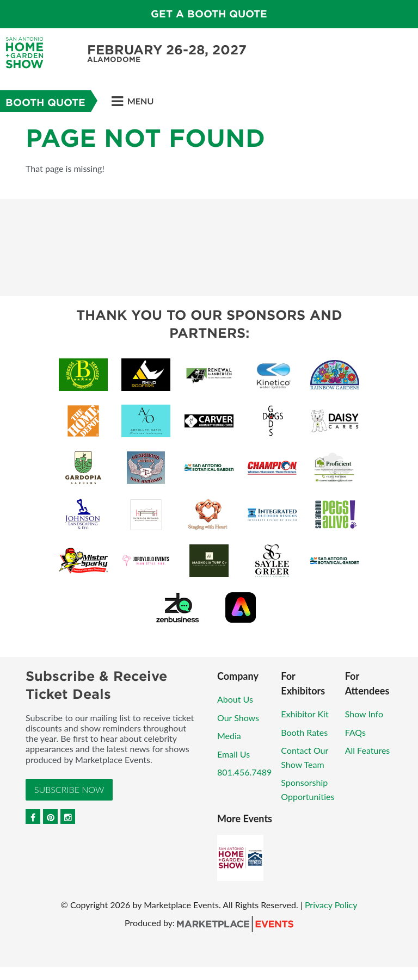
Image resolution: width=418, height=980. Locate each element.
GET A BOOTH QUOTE (209, 14)
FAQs (355, 732)
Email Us (233, 754)
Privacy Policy (331, 905)
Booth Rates (304, 732)
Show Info (364, 714)
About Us (235, 699)
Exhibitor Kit (305, 714)
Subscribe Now (69, 789)
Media (229, 736)
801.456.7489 (244, 772)
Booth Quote (45, 103)
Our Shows (238, 718)
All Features (368, 750)
